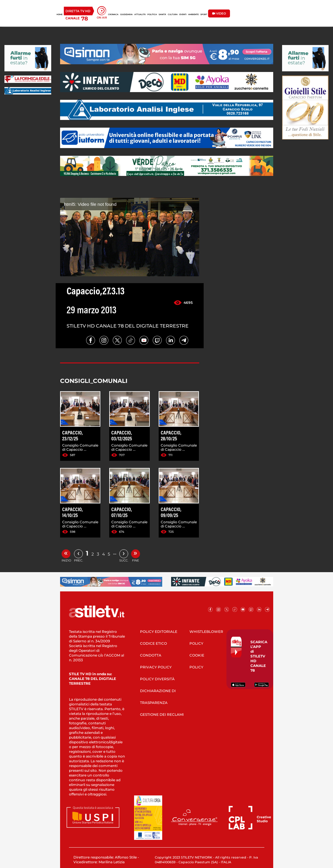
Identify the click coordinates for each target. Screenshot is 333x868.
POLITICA (152, 15)
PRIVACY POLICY (156, 667)
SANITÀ (162, 15)
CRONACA (113, 15)
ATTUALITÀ (140, 15)
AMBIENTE (193, 15)
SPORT (204, 15)
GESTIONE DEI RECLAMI (162, 714)
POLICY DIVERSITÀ (157, 679)
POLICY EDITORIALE (159, 632)
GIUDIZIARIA (126, 15)
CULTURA (173, 15)
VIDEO (219, 13)
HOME (59, 15)
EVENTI (183, 15)
